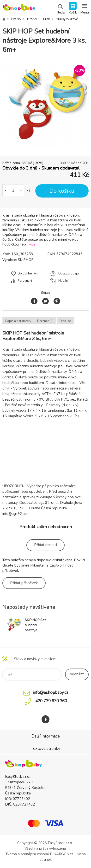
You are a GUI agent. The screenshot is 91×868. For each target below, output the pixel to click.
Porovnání (25, 281)
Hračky (16, 19)
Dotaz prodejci (69, 273)
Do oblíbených (28, 273)
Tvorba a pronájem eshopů (27, 854)
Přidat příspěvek (24, 583)
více (32, 244)
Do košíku (62, 191)
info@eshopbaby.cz (50, 693)
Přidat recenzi (45, 545)
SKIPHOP (26, 260)
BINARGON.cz (62, 854)
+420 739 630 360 (50, 701)
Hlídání (63, 281)
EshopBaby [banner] (19, 8)
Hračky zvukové (67, 19)
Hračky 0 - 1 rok (38, 19)
